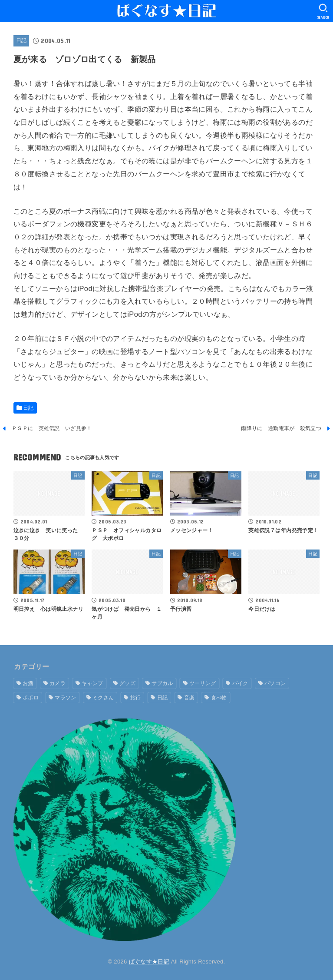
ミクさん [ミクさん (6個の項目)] (103, 698)
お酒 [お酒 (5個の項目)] (28, 683)
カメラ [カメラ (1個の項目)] (58, 683)
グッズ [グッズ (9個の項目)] (127, 683)
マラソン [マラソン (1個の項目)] (65, 698)
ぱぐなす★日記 (149, 962)
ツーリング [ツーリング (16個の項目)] (203, 683)
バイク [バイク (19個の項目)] (240, 683)
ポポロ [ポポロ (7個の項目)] (31, 698)
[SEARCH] (323, 11)
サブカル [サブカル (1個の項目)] (162, 683)
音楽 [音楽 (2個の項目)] (190, 698)
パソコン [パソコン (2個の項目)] (275, 683)
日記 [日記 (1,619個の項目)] (163, 698)
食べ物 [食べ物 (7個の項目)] (219, 698)
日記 (21, 40)
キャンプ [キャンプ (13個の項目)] (92, 683)
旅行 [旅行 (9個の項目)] (136, 698)
